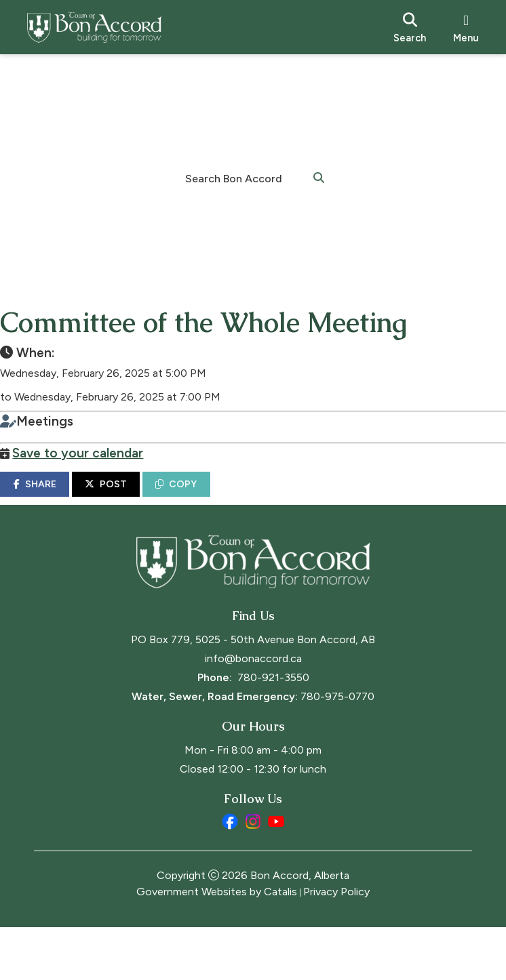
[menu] (466, 27)
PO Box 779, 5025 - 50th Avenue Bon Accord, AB (253, 692)
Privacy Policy (336, 944)
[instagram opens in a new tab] (253, 874)
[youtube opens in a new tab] (276, 874)
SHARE (68, 498)
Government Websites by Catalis (217, 944)
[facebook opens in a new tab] (230, 874)
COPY (210, 498)
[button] (319, 177)
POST (140, 498)
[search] (410, 27)
